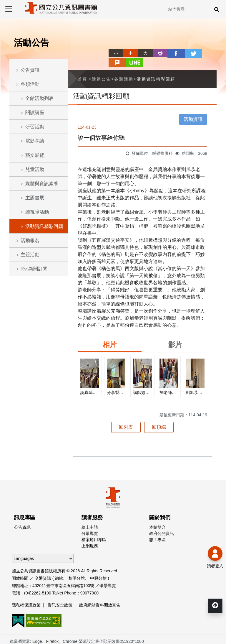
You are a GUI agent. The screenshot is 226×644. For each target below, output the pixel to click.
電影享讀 (35, 141)
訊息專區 (25, 507)
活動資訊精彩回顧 (44, 226)
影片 (175, 334)
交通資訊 (43, 568)
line (209, 53)
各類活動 (30, 84)
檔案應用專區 (94, 529)
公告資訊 (30, 70)
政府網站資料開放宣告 (100, 595)
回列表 (126, 417)
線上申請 (90, 517)
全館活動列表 (39, 98)
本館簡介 (157, 517)
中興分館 (98, 568)
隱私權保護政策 (26, 595)
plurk (195, 53)
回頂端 (159, 417)
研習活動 (35, 127)
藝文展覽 (35, 155)
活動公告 (102, 69)
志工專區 (157, 529)
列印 (150, 53)
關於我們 (160, 507)
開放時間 (20, 568)
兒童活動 (35, 169)
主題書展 (35, 198)
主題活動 (30, 255)
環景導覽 (108, 575)
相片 (110, 334)
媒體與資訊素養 (42, 184)
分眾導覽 (90, 523)
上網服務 (90, 535)
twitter (180, 53)
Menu (9, 9)
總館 (59, 568)
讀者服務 (92, 507)
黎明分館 (77, 568)
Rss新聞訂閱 (34, 269)
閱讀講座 (35, 112)
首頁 (83, 69)
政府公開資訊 (162, 523)
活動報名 (30, 240)
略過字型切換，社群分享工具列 (101, 48)
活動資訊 (193, 109)
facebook (165, 53)
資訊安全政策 (60, 595)
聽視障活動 (37, 212)
